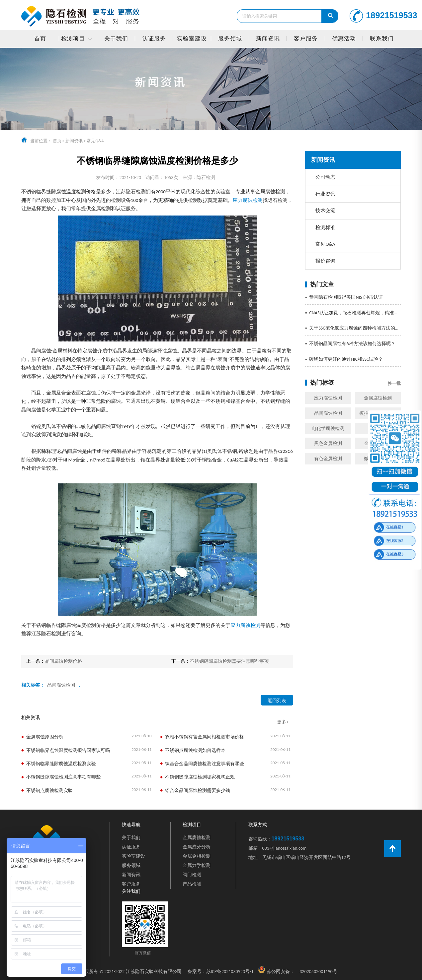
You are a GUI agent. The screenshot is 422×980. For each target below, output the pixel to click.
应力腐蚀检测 (328, 398)
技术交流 (325, 211)
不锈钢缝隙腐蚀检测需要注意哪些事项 (229, 661)
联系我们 (382, 39)
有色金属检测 (328, 459)
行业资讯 (325, 194)
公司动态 (325, 177)
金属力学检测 (197, 865)
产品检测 (192, 884)
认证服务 (154, 39)
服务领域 (230, 39)
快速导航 (131, 825)
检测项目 (73, 39)
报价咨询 (325, 261)
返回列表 (277, 701)
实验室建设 (192, 39)
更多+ (283, 722)
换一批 (394, 383)
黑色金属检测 (328, 443)
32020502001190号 (318, 972)
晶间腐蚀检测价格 (63, 661)
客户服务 (306, 39)
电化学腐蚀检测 (328, 429)
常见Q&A (95, 141)
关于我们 (116, 39)
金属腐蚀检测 (378, 398)
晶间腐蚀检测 (328, 413)
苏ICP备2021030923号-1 (221, 972)
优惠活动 (344, 39)
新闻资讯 (268, 39)
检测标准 (325, 227)
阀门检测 (192, 875)
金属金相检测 (197, 856)
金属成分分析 (197, 847)
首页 (40, 39)
